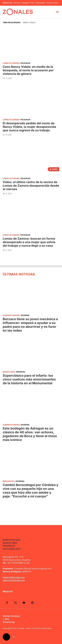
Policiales (25, 63)
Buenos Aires (9, 372)
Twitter (15, 603)
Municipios (9, 540)
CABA (17, 540)
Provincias (9, 546)
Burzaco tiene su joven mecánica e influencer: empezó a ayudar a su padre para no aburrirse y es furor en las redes (30, 325)
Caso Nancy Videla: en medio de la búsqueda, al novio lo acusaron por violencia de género (28, 70)
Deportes (21, 372)
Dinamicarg (9, 622)
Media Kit (8, 591)
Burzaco (17, 3)
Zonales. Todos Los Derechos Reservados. (35, 628)
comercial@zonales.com (14, 577)
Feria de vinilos (52, 3)
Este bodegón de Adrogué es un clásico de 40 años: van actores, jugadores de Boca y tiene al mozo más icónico (30, 434)
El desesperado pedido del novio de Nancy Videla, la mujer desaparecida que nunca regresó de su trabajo (29, 127)
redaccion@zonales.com (14, 580)
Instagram (32, 603)
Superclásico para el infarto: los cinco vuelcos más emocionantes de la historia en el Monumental (29, 379)
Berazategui (40, 3)
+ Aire (6, 619)
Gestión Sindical (11, 616)
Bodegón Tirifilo (28, 3)
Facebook (7, 603)
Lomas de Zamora (11, 63)
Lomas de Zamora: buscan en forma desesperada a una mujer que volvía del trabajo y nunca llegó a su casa (29, 242)
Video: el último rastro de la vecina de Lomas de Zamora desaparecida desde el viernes (31, 186)
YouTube (24, 603)
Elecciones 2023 (12, 549)
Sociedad (25, 315)
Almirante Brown (11, 315)
